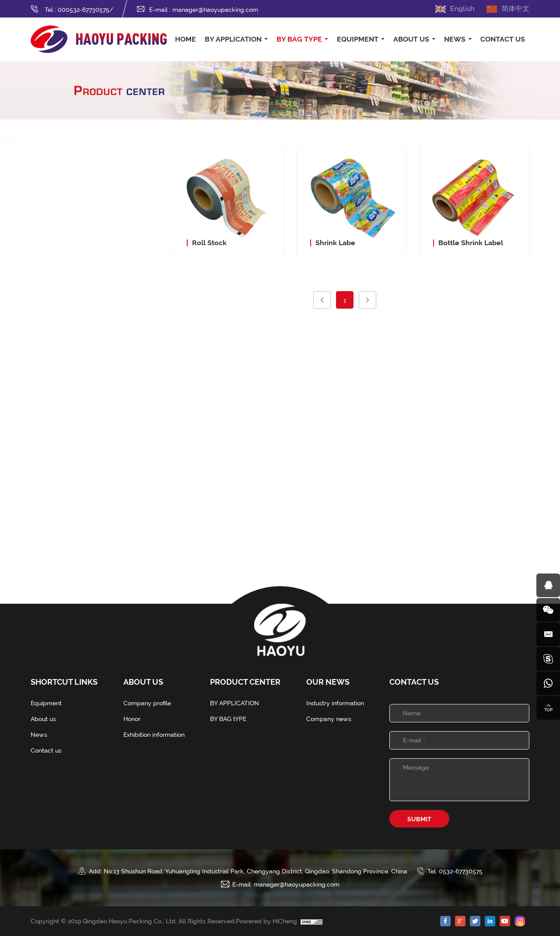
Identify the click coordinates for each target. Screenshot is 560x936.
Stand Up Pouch (77, 332)
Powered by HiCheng (268, 921)
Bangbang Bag (75, 486)
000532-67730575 (84, 10)
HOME (185, 39)
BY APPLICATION (233, 39)
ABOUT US (411, 39)
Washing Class (84, 206)
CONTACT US (503, 39)
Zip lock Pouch (75, 310)
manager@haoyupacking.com (215, 10)
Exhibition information (154, 735)
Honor (132, 719)
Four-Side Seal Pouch (84, 376)
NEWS (455, 39)
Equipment (46, 703)
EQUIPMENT (358, 39)
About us (43, 719)
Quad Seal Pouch (78, 398)
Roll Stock (68, 507)
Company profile (147, 703)
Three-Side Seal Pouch (86, 354)
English (462, 9)
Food (66, 180)
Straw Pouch (72, 442)
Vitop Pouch (71, 464)
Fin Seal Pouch (75, 420)
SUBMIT (419, 819)
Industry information (335, 703)
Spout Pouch (72, 289)
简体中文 (515, 9)
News (39, 735)
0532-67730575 (461, 871)
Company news (329, 719)
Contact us (46, 750)
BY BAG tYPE (299, 39)
